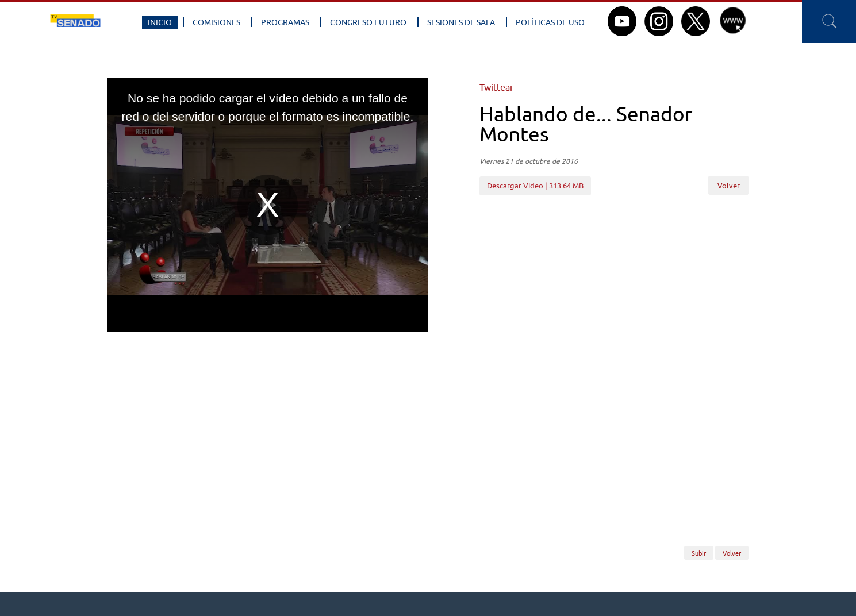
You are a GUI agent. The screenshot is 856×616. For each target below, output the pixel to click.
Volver (729, 186)
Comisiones (216, 22)
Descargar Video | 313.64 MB (535, 186)
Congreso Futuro (368, 22)
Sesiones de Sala (461, 22)
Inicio (160, 22)
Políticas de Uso (550, 22)
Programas (285, 22)
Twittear (496, 87)
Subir (699, 553)
